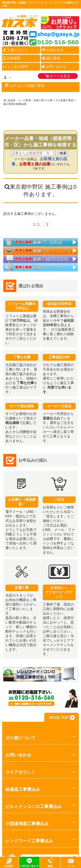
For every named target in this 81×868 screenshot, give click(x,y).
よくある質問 (15, 67)
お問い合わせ (54, 67)
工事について (15, 50)
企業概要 (12, 58)
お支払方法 (53, 50)
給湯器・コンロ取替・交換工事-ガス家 (30, 100)
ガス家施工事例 (64, 100)
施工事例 (51, 58)
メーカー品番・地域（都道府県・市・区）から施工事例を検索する (40, 142)
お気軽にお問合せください (41, 706)
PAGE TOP (62, 717)
